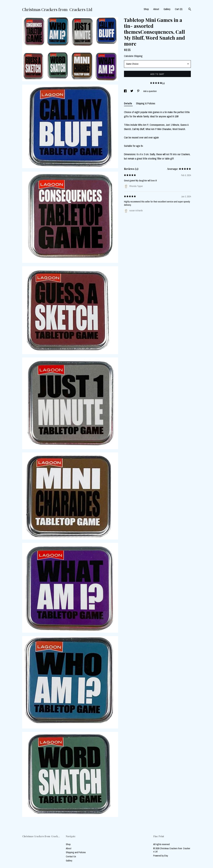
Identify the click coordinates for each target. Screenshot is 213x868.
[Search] (190, 10)
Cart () (179, 9)
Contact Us (71, 856)
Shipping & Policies (146, 103)
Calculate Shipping (133, 56)
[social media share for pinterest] (139, 91)
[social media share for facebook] (126, 91)
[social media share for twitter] (132, 91)
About (156, 9)
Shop (146, 9)
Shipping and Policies (76, 852)
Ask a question (150, 91)
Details (128, 103)
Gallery (167, 9)
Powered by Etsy (161, 856)
